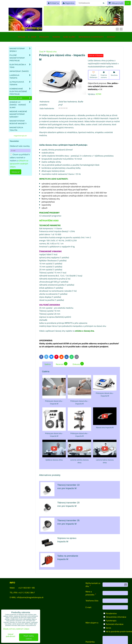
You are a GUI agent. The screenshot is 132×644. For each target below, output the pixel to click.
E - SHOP (32, 37)
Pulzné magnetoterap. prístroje (21, 58)
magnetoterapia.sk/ (20, 136)
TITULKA (22, 37)
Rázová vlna (21, 98)
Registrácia (69, 3)
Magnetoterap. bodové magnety (18, 122)
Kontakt (111, 37)
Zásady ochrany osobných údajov (16, 629)
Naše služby (69, 37)
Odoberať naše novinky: (20, 146)
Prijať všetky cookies (29, 637)
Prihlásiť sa (53, 3)
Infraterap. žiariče (19, 71)
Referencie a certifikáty (91, 37)
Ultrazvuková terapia (21, 83)
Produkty (44, 37)
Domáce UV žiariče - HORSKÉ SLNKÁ (21, 105)
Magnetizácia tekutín (16, 129)
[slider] (63, 108)
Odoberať (16, 172)
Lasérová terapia (21, 77)
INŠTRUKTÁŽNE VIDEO (49, 221)
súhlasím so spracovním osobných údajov (19, 164)
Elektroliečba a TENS (21, 66)
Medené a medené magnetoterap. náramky (18, 114)
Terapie (56, 37)
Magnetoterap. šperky (21, 50)
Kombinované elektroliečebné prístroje (21, 91)
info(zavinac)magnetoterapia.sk (30, 597)
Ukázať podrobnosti (11, 635)
